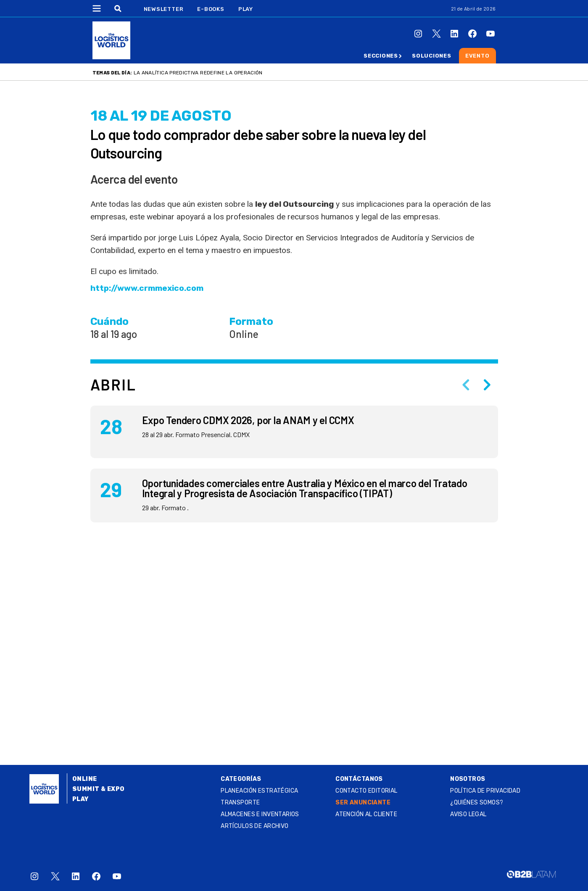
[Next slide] (487, 385)
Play (246, 9)
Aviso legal (468, 814)
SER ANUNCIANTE (363, 803)
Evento (477, 56)
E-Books (211, 9)
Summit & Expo (98, 789)
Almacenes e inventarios (260, 814)
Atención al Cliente (366, 814)
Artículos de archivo (254, 826)
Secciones (381, 56)
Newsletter (164, 9)
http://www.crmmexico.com (147, 288)
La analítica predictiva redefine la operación (198, 73)
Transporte (240, 803)
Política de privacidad (485, 791)
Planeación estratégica (259, 791)
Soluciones (432, 56)
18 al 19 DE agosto (161, 116)
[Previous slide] (466, 385)
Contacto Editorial (367, 791)
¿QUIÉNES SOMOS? (477, 803)
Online (85, 779)
